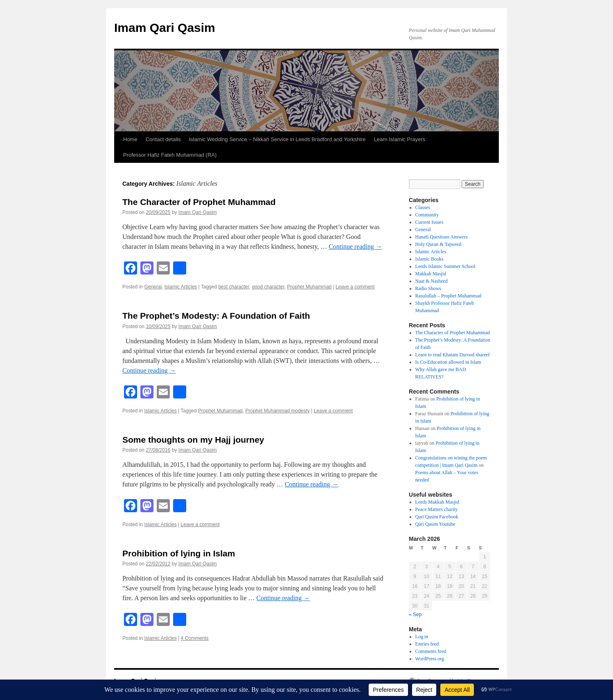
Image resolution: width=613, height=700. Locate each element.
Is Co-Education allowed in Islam (448, 362)
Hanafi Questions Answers (442, 237)
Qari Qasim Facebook (437, 517)
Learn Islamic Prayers (400, 139)
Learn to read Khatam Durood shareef (453, 355)
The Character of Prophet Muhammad (199, 202)
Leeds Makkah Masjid (437, 502)
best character (233, 287)
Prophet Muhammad (310, 287)
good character (268, 287)
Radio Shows (428, 288)
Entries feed (427, 644)
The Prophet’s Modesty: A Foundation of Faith (216, 316)
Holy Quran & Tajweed (438, 244)
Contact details (163, 139)
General (153, 287)
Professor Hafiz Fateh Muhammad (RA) (170, 155)
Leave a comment (355, 287)
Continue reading (355, 246)
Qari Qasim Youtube (435, 524)
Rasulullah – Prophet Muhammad (448, 296)
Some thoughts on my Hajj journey (193, 440)
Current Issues (429, 222)
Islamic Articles (181, 287)
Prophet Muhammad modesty (277, 411)
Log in (422, 637)
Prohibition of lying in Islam (179, 553)
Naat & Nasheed (432, 281)
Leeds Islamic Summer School (445, 266)
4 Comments (195, 638)
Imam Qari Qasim (165, 28)
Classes (423, 207)
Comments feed (431, 651)
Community (427, 215)
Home (130, 139)
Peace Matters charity (437, 509)
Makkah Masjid (431, 274)
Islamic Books (429, 259)
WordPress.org (430, 659)
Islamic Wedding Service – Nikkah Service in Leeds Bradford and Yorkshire (277, 139)
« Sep (415, 614)
